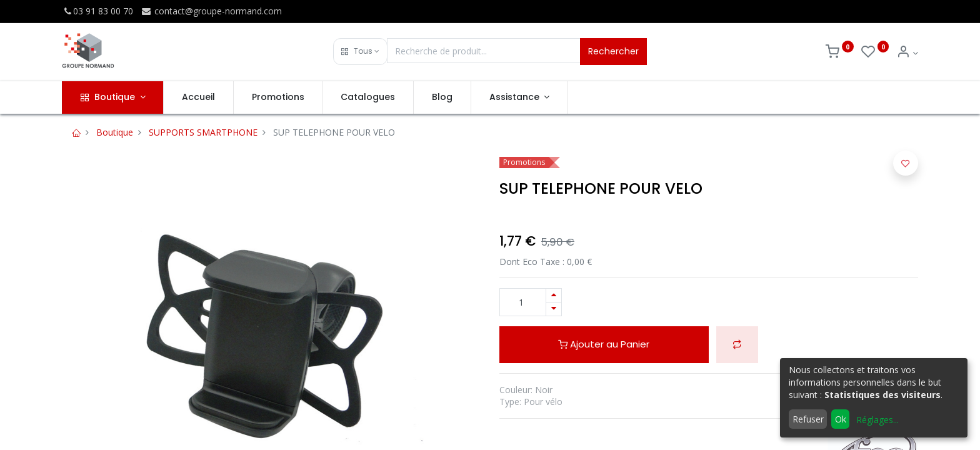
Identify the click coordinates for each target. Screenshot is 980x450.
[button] (360, 52)
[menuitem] (198, 97)
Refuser (808, 419)
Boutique (115, 132)
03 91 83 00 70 (97, 11)
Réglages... (877, 420)
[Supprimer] (554, 309)
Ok (841, 419)
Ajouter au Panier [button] (604, 344)
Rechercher (613, 51)
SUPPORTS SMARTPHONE (203, 132)
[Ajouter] (554, 295)
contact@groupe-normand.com (211, 11)
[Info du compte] (907, 53)
